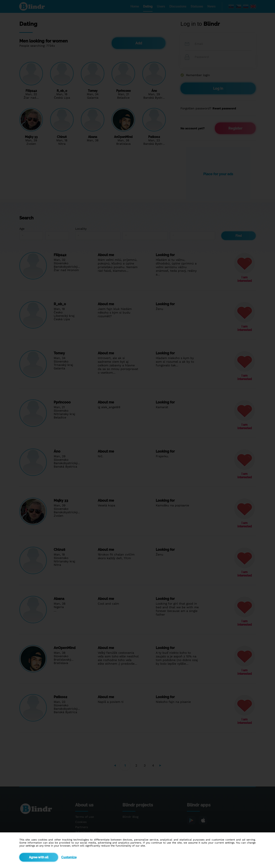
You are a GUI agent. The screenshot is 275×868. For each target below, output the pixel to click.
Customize (69, 857)
